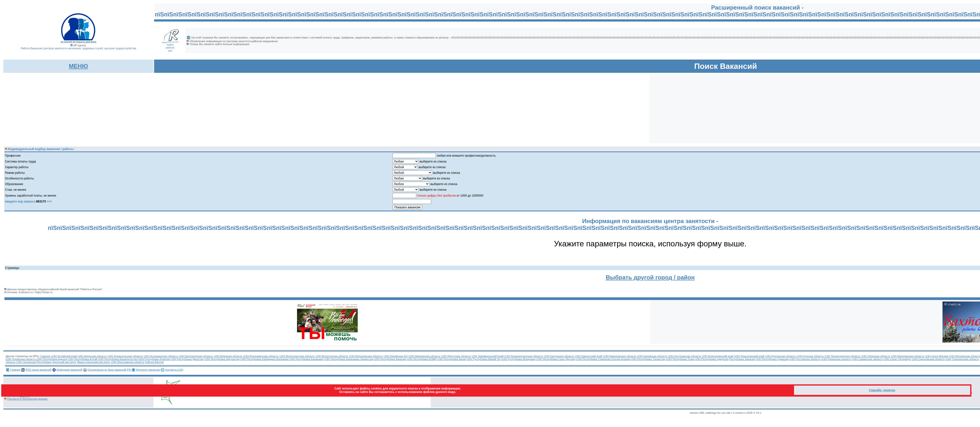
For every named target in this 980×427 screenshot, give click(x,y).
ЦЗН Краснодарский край (718, 356)
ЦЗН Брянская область (228, 356)
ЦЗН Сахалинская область (962, 359)
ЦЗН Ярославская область (128, 362)
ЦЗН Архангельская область (125, 356)
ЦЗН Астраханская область (161, 356)
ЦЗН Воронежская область (366, 356)
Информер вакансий (69, 370)
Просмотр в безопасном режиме (27, 399)
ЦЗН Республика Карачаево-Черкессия (349, 359)
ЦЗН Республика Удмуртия (712, 359)
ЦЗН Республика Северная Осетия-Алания (603, 359)
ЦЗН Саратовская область (928, 359)
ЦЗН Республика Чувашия (772, 359)
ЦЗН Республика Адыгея (52, 359)
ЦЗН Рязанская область (836, 359)
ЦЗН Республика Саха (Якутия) (556, 359)
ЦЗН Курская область (810, 356)
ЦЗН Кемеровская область (620, 356)
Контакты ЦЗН (174, 370)
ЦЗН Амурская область (92, 356)
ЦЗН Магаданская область (908, 356)
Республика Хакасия (742, 359)
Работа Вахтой (154, 362)
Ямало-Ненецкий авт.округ (94, 362)
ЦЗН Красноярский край (749, 356)
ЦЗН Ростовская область (805, 359)
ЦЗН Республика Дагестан (187, 359)
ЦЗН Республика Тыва (680, 359)
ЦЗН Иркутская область (456, 356)
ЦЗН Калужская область (559, 356)
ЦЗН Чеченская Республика (34, 362)
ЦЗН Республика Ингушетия (222, 359)
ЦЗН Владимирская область (261, 356)
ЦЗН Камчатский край (589, 356)
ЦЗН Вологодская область (332, 356)
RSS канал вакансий (38, 370)
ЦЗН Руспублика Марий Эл (484, 359)
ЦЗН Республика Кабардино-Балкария (265, 359)
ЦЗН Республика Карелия (390, 359)
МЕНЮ (78, 66)
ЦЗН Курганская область (781, 356)
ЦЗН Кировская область (652, 356)
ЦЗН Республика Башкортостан (118, 359)
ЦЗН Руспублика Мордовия (518, 359)
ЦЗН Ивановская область (424, 356)
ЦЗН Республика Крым (452, 359)
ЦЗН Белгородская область (196, 356)
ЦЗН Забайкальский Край (488, 356)
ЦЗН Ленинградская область (842, 356)
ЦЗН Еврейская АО (396, 356)
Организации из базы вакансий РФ (109, 370)
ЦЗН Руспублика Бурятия (154, 359)
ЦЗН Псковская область (21, 359)
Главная (45, 356)
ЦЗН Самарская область (867, 359)
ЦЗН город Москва (937, 356)
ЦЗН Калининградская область (524, 356)
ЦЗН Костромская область (684, 356)
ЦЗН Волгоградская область (297, 356)
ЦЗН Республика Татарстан (648, 359)
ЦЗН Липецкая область (876, 356)
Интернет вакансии (148, 370)
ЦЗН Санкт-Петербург (897, 359)
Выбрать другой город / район (650, 277)
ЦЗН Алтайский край (64, 356)
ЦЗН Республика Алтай (82, 359)
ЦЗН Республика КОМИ (422, 359)
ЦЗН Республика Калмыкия (306, 359)
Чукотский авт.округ (64, 362)
